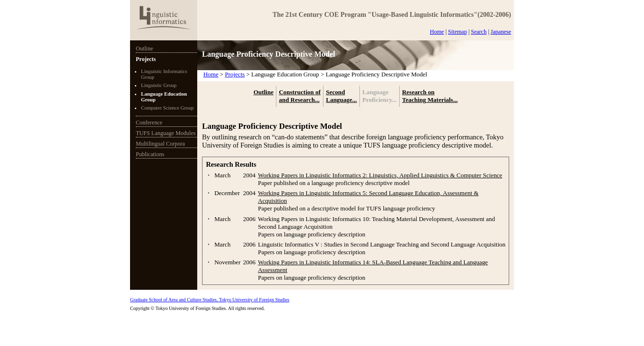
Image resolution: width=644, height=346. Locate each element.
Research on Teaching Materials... (430, 96)
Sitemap (458, 32)
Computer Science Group (167, 108)
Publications (150, 154)
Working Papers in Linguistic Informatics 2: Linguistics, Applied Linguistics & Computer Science (380, 175)
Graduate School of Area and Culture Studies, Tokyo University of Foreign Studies (210, 300)
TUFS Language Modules (166, 133)
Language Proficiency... (379, 96)
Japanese (501, 32)
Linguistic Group (159, 85)
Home (437, 32)
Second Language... (341, 96)
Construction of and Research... (300, 96)
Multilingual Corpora (160, 144)
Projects (146, 59)
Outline (144, 49)
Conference (149, 123)
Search (479, 32)
